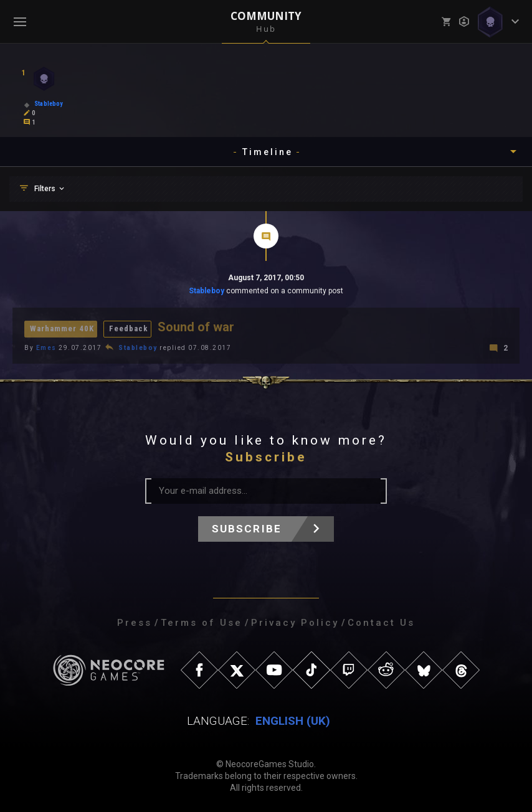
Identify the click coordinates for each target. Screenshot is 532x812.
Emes (46, 347)
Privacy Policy (295, 622)
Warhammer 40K (62, 328)
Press (135, 622)
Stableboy (207, 291)
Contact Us (381, 622)
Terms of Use (202, 622)
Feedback (129, 328)
